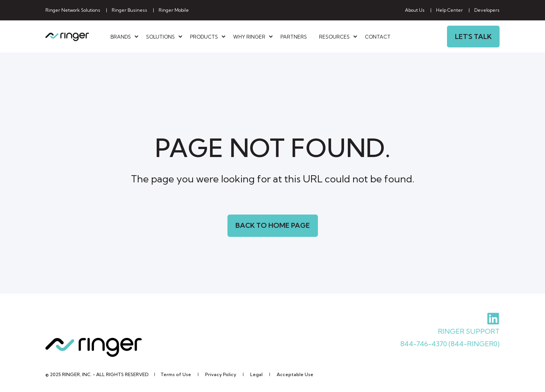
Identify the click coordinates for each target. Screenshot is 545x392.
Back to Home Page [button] (273, 225)
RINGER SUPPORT (469, 331)
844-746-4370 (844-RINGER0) (450, 344)
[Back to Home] (67, 37)
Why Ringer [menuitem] (249, 36)
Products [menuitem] (204, 36)
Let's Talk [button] (473, 36)
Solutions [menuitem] (160, 36)
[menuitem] (73, 10)
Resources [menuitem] (334, 36)
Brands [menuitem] (121, 36)
